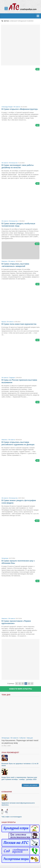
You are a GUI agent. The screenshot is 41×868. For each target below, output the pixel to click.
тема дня (30, 738)
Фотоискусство (13, 163)
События (22, 738)
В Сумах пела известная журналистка (19, 324)
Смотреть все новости (30, 785)
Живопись (4, 261)
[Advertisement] (20, 45)
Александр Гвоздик (7, 107)
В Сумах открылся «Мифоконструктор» (20, 109)
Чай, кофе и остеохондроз (12, 817)
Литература (5, 558)
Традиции (12, 378)
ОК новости (17, 107)
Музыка (4, 322)
